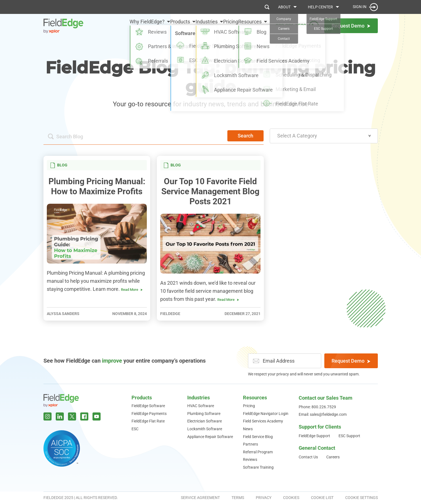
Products (159, 25)
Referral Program (258, 452)
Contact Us (308, 457)
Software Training (258, 467)
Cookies (291, 498)
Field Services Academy (263, 421)
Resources (250, 25)
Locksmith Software (205, 429)
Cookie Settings (362, 498)
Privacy (264, 498)
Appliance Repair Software (210, 437)
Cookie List (322, 498)
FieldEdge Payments (149, 414)
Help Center (320, 7)
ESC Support (349, 436)
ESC (135, 429)
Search (245, 136)
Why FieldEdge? (119, 25)
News (248, 429)
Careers (333, 457)
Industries (193, 25)
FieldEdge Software (148, 406)
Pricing (224, 25)
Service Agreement (200, 498)
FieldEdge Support (314, 436)
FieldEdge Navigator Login (266, 414)
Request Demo (351, 361)
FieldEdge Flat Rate (148, 421)
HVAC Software (201, 406)
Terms (238, 498)
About (284, 7)
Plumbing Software (204, 414)
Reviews (250, 459)
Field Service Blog (258, 437)
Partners (250, 444)
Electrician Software (205, 421)
